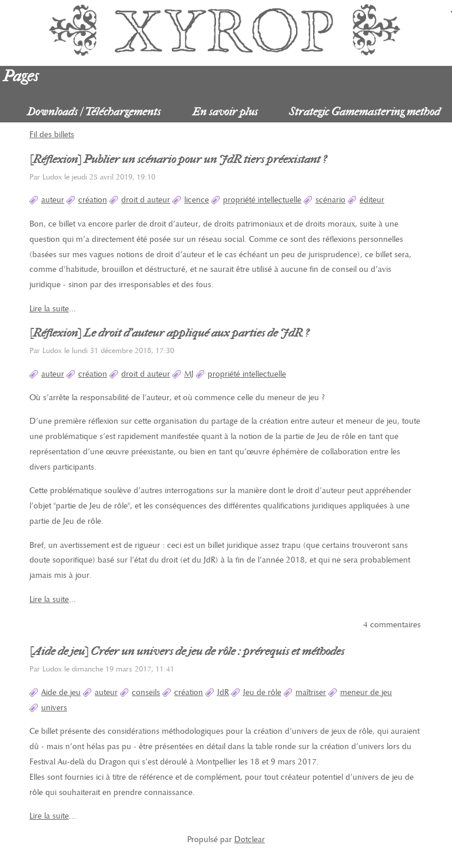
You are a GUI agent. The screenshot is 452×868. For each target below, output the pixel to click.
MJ (189, 374)
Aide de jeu (61, 692)
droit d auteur (146, 200)
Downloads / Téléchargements (94, 112)
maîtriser (311, 692)
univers (54, 708)
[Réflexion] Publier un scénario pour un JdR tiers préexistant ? (178, 159)
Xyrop (226, 29)
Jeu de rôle (262, 692)
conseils (146, 692)
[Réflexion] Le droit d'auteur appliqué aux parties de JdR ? (169, 333)
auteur (53, 200)
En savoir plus (225, 112)
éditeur (372, 200)
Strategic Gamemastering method (365, 112)
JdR (223, 692)
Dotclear (250, 839)
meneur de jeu (366, 692)
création (93, 200)
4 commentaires (392, 625)
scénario (330, 200)
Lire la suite (49, 309)
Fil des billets (52, 134)
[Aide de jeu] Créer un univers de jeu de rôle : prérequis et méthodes (187, 651)
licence (197, 200)
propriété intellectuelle (262, 200)
